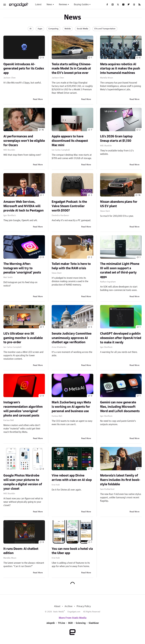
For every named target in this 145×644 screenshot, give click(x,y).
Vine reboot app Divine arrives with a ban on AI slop (72, 478)
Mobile (68, 29)
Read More (38, 99)
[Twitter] (118, 5)
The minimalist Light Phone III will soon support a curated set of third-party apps (120, 270)
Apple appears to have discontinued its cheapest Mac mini (70, 141)
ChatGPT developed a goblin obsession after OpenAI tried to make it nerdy (121, 338)
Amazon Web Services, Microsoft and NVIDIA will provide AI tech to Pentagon (24, 206)
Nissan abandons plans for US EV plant (119, 204)
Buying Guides (81, 5)
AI (31, 29)
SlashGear (94, 623)
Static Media (58, 612)
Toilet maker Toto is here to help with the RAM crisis (71, 266)
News (49, 5)
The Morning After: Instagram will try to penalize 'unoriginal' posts (22, 268)
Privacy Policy (84, 606)
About (57, 606)
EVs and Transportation (105, 29)
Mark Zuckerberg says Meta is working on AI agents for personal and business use (71, 407)
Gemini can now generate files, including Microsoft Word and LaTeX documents (120, 407)
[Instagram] (113, 5)
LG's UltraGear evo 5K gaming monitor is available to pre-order (23, 338)
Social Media (82, 29)
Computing (53, 29)
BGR (70, 623)
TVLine (62, 623)
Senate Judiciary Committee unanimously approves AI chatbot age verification (72, 338)
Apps (40, 29)
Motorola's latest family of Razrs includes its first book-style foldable (120, 480)
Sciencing (81, 623)
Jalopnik (51, 623)
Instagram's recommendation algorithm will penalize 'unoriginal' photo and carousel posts (23, 409)
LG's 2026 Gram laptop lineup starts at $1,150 (116, 139)
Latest (38, 5)
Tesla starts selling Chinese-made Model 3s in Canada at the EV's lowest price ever (72, 69)
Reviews (63, 5)
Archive (68, 606)
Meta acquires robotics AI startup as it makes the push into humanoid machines (120, 69)
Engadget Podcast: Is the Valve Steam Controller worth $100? (69, 206)
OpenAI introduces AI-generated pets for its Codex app (24, 69)
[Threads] (134, 5)
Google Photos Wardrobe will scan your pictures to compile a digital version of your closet (23, 482)
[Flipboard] (129, 5)
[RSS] (139, 5)
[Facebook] (107, 5)
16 (43, 130)
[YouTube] (123, 5)
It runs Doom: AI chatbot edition (21, 551)
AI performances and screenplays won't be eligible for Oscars (24, 141)
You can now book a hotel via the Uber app (72, 551)
